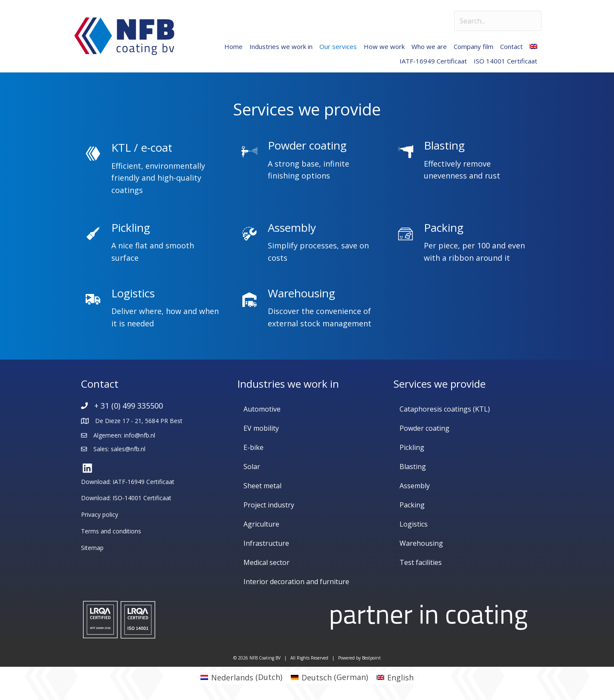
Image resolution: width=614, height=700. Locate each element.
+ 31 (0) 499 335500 (129, 406)
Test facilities (421, 562)
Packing (412, 505)
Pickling (412, 447)
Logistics (414, 524)
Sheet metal (262, 486)
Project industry (269, 505)
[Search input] (498, 21)
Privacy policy (100, 514)
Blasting (413, 467)
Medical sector (266, 562)
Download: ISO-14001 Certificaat (126, 498)
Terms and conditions (111, 531)
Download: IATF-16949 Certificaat (128, 482)
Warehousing (421, 543)
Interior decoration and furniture (296, 582)
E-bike (253, 447)
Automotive (262, 409)
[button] (87, 469)
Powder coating (424, 428)
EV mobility (261, 428)
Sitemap (92, 548)
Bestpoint (371, 658)
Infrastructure (266, 543)
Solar (252, 467)
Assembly (415, 486)
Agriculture (261, 524)
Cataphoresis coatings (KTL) (445, 409)
